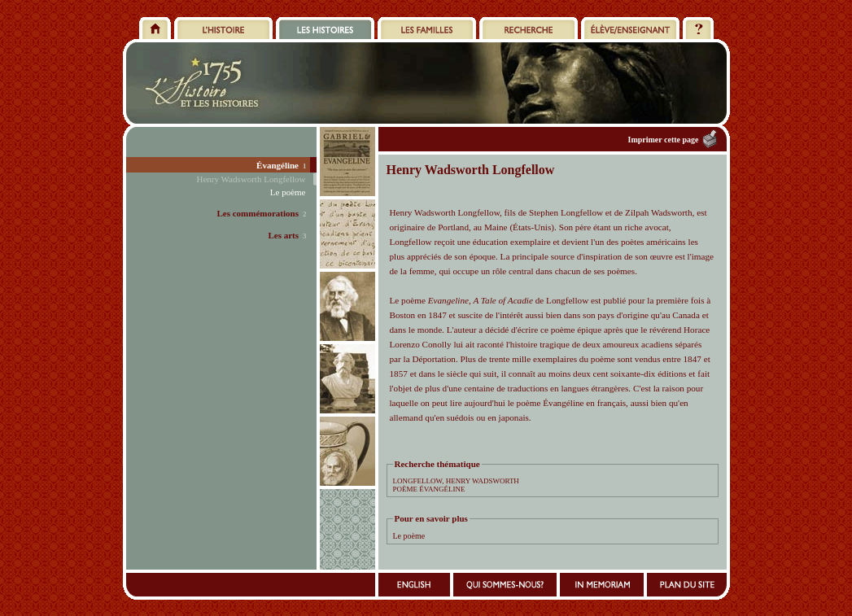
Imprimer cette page (663, 140)
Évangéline (277, 165)
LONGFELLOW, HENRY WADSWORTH (456, 481)
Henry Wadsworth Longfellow (251, 179)
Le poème (409, 536)
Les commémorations (258, 213)
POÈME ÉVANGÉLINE (429, 489)
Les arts (283, 235)
